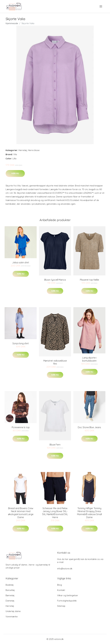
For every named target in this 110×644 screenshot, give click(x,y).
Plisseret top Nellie (89, 280)
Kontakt (61, 590)
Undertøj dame (13, 611)
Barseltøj (10, 590)
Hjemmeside (12, 23)
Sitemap (61, 606)
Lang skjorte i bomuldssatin (89, 359)
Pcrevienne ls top (21, 427)
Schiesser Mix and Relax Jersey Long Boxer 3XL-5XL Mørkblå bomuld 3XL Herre (55, 513)
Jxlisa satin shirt (21, 262)
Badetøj (10, 585)
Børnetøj (10, 595)
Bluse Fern (55, 445)
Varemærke (12, 617)
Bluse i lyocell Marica (55, 280)
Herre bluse (34, 150)
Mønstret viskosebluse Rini (55, 362)
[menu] (101, 6)
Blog (60, 585)
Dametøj (10, 601)
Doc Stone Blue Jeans (89, 427)
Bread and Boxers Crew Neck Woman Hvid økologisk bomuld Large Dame (21, 513)
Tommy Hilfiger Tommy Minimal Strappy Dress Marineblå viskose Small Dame (89, 513)
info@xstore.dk (65, 569)
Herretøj (23, 150)
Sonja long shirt (21, 343)
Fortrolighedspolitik (67, 601)
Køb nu (15, 173)
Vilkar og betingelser (68, 595)
